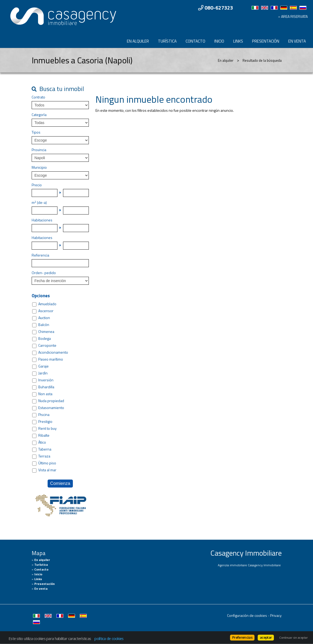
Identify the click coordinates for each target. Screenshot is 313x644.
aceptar (266, 637)
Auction (44, 318)
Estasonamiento (51, 408)
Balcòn (44, 325)
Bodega (45, 338)
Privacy (276, 615)
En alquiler (138, 41)
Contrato (38, 97)
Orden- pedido (44, 273)
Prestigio (45, 422)
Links (238, 41)
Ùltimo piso (47, 463)
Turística (167, 41)
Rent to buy (47, 428)
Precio (37, 185)
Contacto (195, 41)
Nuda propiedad (51, 401)
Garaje (43, 366)
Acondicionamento (53, 352)
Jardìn (43, 373)
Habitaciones (42, 220)
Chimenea (46, 332)
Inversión (46, 380)
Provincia (39, 150)
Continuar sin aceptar (293, 638)
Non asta (45, 394)
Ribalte (44, 435)
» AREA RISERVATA (293, 16)
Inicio (219, 41)
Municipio (39, 167)
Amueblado (47, 304)
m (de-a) (39, 203)
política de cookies (109, 638)
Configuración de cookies (247, 615)
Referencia (40, 255)
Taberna (45, 449)
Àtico (42, 442)
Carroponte (47, 345)
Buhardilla (46, 387)
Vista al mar (47, 470)
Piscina (44, 415)
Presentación (266, 41)
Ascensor (46, 311)
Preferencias (242, 637)
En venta (297, 41)
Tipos (36, 132)
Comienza (60, 483)
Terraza (44, 456)
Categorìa (39, 115)
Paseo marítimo (51, 359)
